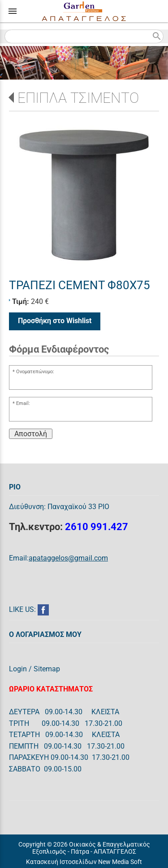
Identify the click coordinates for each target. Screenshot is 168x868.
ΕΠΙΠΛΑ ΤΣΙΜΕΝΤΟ (78, 98)
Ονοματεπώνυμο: (35, 372)
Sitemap (47, 669)
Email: (23, 403)
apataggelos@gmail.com (68, 558)
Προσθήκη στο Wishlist (55, 321)
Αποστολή (31, 434)
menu (13, 11)
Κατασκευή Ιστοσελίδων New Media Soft (84, 862)
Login (18, 669)
